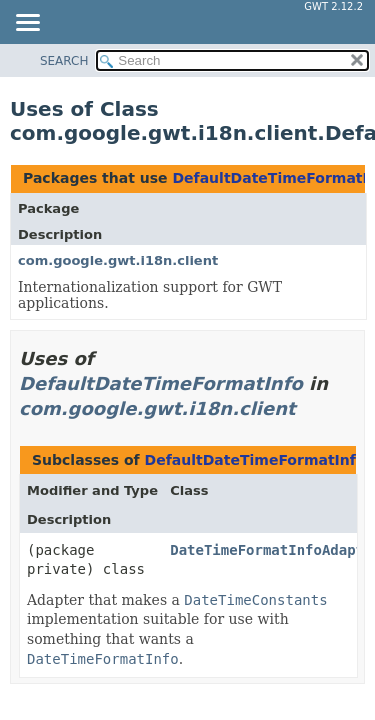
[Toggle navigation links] (27, 24)
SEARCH (64, 61)
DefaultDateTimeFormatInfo (161, 383)
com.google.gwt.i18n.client (118, 260)
